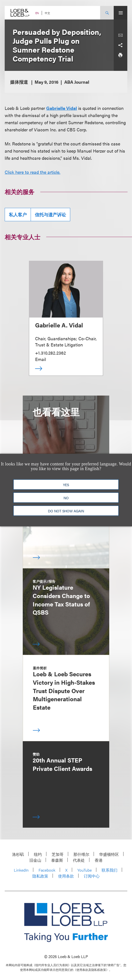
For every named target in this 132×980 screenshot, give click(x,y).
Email (41, 359)
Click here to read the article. (33, 172)
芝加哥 (58, 854)
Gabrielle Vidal (62, 108)
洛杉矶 (18, 854)
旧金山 (35, 860)
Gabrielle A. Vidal (59, 325)
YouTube (85, 870)
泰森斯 (57, 860)
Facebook (47, 870)
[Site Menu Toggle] (121, 13)
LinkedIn (21, 870)
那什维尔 (81, 854)
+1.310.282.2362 (50, 353)
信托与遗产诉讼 (50, 214)
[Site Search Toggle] (107, 13)
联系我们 (110, 870)
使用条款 (66, 876)
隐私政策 (40, 876)
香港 (99, 860)
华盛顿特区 (109, 854)
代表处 (79, 860)
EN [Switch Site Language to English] (37, 13)
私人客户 (18, 214)
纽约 (38, 854)
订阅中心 (92, 876)
